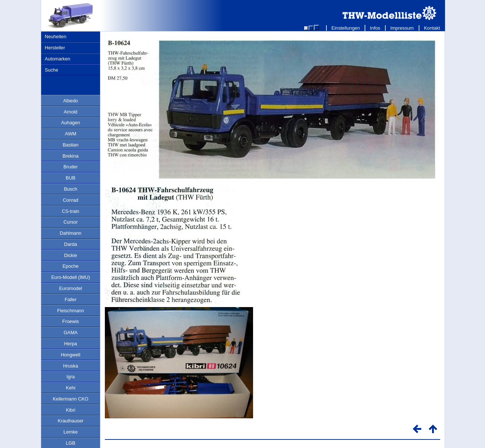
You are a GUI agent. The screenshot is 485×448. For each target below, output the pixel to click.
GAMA (71, 332)
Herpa (71, 344)
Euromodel (71, 288)
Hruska (71, 366)
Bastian (71, 145)
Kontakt (432, 28)
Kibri (71, 410)
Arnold (71, 112)
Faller (71, 299)
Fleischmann (71, 311)
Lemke (70, 432)
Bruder (70, 167)
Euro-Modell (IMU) (71, 277)
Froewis (71, 321)
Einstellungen (346, 28)
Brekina (71, 156)
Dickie (71, 255)
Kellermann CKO (70, 399)
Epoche (71, 266)
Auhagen (71, 123)
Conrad (71, 200)
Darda (71, 244)
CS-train (71, 211)
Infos (375, 28)
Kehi (71, 388)
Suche (52, 70)
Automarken (58, 59)
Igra (70, 377)
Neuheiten (56, 37)
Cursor (70, 222)
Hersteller (55, 48)
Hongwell (71, 355)
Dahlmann (70, 233)
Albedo (71, 101)
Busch (71, 189)
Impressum (402, 28)
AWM (71, 134)
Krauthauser (71, 421)
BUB (70, 178)
